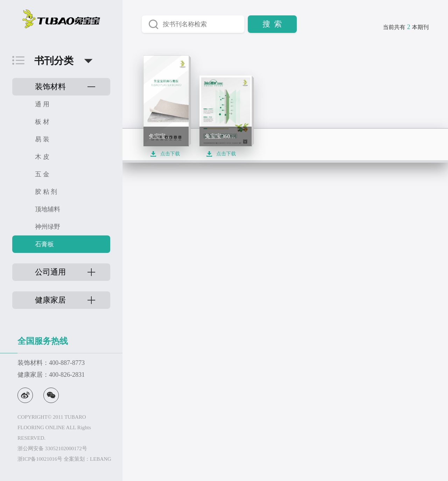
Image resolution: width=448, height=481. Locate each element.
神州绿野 (48, 227)
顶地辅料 (48, 209)
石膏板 (44, 244)
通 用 (42, 104)
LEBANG (101, 459)
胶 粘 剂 (46, 192)
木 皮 (42, 157)
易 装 (42, 139)
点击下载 (170, 154)
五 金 (42, 174)
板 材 (42, 122)
